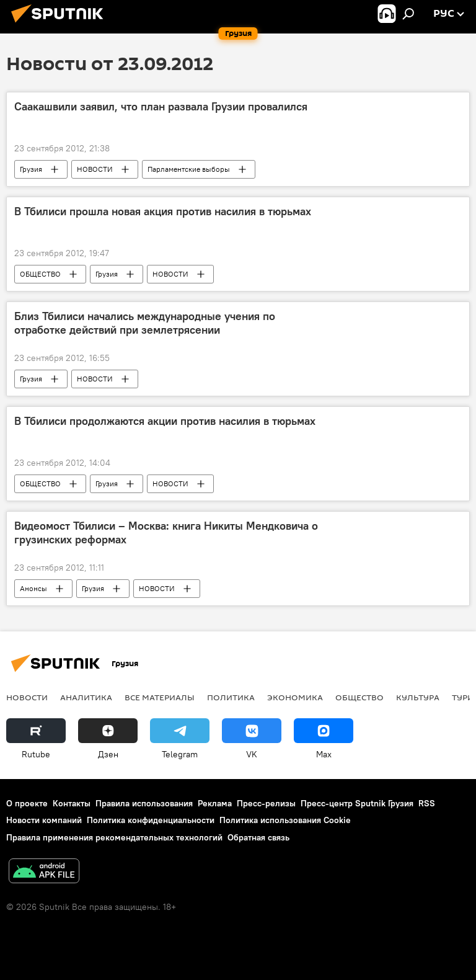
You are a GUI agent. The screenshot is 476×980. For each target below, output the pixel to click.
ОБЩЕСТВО (40, 274)
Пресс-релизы (266, 803)
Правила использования (144, 803)
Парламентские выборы (189, 169)
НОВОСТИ (95, 169)
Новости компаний (44, 820)
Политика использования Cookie (285, 820)
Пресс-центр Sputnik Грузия (357, 803)
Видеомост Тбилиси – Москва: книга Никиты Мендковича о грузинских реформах (166, 533)
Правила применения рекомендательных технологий (114, 837)
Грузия (31, 169)
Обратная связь (258, 837)
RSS (427, 803)
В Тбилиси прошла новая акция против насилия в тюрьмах (163, 212)
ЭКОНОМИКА (295, 697)
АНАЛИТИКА (86, 697)
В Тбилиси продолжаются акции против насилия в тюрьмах (165, 421)
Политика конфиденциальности (151, 820)
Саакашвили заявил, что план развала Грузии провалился (161, 107)
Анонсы (33, 588)
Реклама (215, 803)
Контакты (72, 803)
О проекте (27, 803)
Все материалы (160, 697)
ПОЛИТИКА (231, 697)
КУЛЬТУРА (418, 697)
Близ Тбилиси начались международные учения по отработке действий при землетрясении (145, 323)
